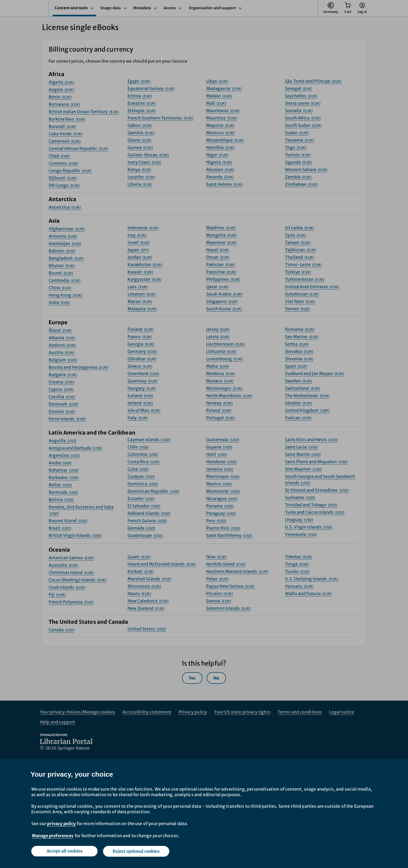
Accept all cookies (64, 851)
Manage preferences (53, 836)
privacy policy (61, 824)
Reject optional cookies (136, 851)
